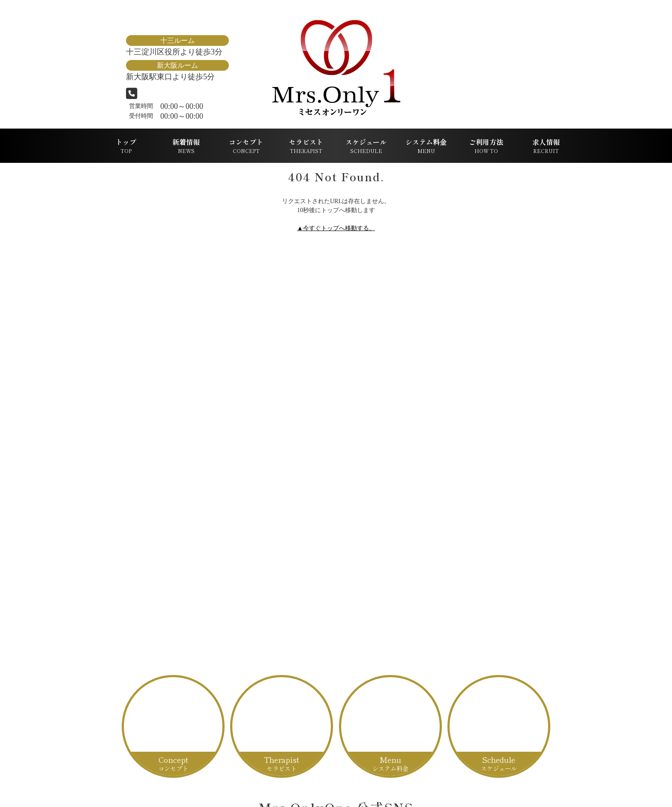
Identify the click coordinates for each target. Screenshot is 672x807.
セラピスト (306, 146)
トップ (126, 146)
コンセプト (246, 146)
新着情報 (186, 146)
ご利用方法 (486, 146)
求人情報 (546, 146)
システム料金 (426, 146)
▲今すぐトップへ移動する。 (336, 228)
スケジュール (366, 146)
